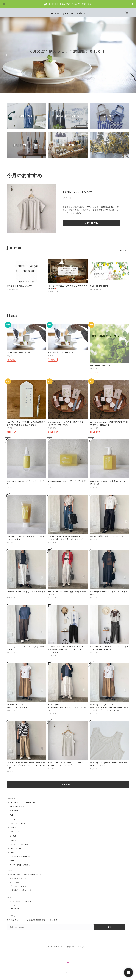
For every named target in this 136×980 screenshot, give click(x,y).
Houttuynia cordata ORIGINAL (24, 802)
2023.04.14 (12, 289)
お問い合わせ (15, 882)
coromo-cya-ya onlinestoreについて (26, 874)
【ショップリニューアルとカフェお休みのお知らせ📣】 (68, 287)
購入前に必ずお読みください (19, 286)
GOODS (13, 840)
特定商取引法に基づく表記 (21, 890)
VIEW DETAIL (91, 223)
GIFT (12, 853)
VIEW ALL (124, 250)
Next (129, 55)
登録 (110, 927)
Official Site (15, 909)
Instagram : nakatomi (19, 905)
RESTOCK (14, 811)
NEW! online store (99, 286)
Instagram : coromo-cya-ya (22, 901)
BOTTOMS (15, 832)
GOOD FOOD (16, 848)
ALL (12, 815)
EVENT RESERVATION (20, 857)
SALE (12, 861)
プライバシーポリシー (19, 886)
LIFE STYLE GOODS (19, 844)
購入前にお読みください (20, 878)
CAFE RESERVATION (20, 865)
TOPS (12, 819)
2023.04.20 (95, 289)
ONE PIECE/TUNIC (18, 823)
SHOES (13, 836)
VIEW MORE (68, 785)
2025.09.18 (54, 292)
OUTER (13, 827)
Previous (7, 55)
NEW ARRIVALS (17, 807)
